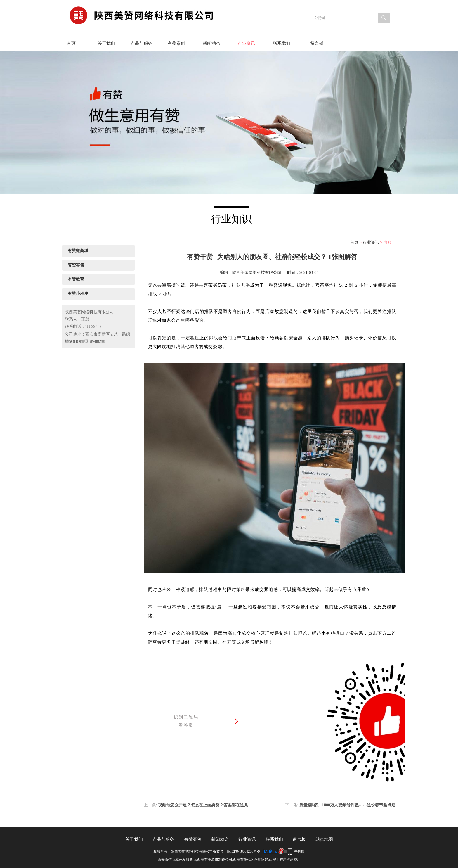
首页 (71, 43)
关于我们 (106, 43)
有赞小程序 (78, 294)
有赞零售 (76, 265)
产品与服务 (142, 43)
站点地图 (324, 839)
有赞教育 (76, 279)
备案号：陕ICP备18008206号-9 (236, 851)
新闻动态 (211, 43)
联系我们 (282, 43)
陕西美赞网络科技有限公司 (257, 273)
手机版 (299, 851)
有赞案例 (176, 43)
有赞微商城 (78, 251)
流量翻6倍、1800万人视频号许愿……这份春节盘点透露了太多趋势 (360, 805)
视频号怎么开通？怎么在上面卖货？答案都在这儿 (203, 805)
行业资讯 (247, 43)
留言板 (317, 43)
